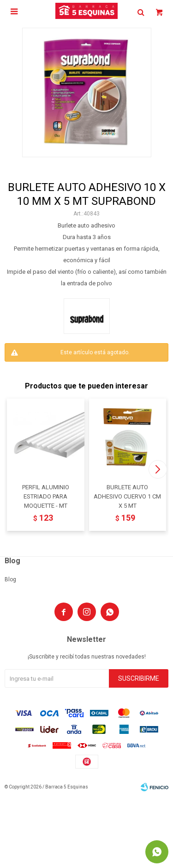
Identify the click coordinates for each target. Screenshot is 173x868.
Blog (10, 579)
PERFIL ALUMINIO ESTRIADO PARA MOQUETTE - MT (46, 496)
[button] (158, 469)
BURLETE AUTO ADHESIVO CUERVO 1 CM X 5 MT (127, 496)
